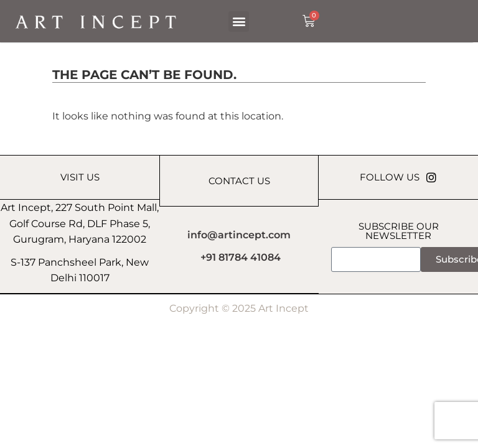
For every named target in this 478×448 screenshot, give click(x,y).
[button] (239, 21)
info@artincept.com (239, 235)
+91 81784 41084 (241, 257)
